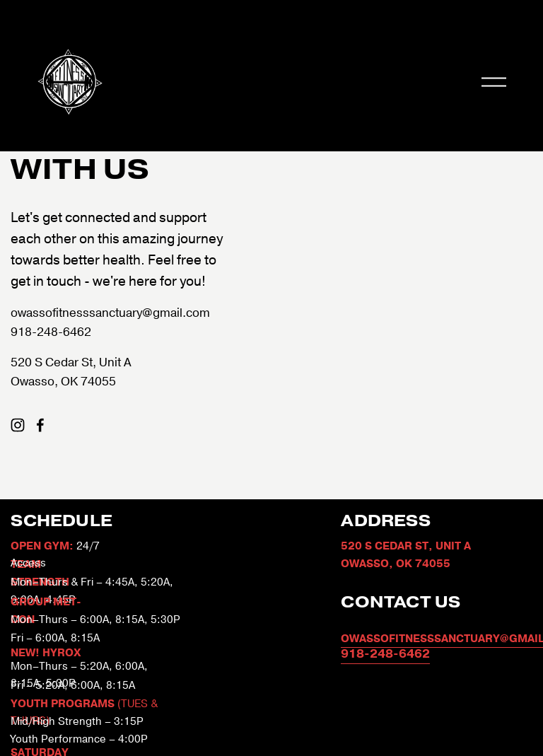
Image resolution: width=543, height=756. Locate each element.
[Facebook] (40, 425)
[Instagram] (18, 425)
